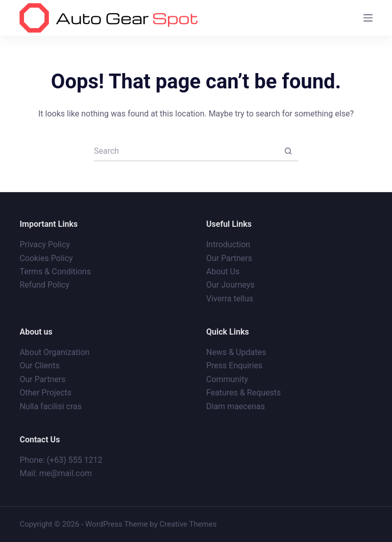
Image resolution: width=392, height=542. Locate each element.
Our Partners (229, 258)
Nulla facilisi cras (51, 406)
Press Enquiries (234, 366)
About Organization (54, 352)
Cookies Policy (46, 258)
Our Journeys (230, 285)
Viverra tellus (230, 299)
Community (227, 379)
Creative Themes (188, 524)
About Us (223, 272)
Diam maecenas (236, 406)
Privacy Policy (45, 244)
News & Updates (236, 352)
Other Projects (45, 393)
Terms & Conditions (55, 272)
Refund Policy (44, 285)
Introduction (228, 244)
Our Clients (39, 366)
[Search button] (288, 151)
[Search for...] (186, 151)
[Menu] (368, 18)
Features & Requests (243, 393)
